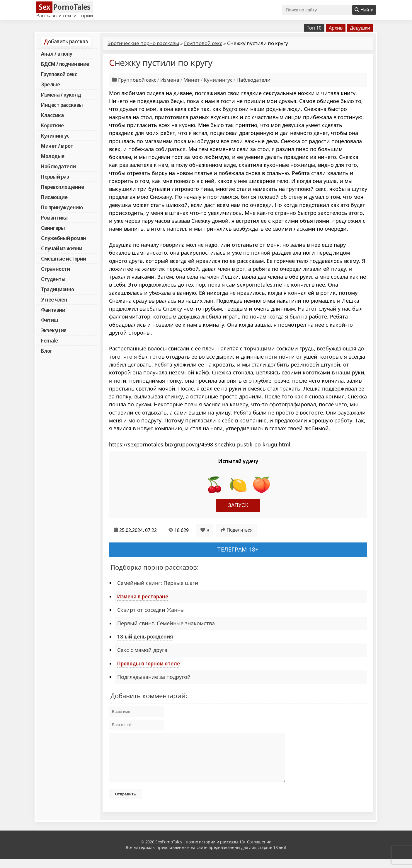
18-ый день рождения (145, 636)
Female (49, 340)
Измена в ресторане (143, 596)
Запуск (238, 505)
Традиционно (58, 289)
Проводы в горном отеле (149, 663)
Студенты (53, 279)
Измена (170, 80)
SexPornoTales (169, 851)
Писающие (54, 197)
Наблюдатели (58, 166)
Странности (55, 269)
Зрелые (50, 84)
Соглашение (259, 851)
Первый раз (55, 177)
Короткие (52, 125)
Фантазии (53, 310)
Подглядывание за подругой (154, 677)
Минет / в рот (57, 146)
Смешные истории (64, 258)
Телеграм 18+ (238, 549)
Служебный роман (64, 238)
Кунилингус (55, 136)
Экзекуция (54, 330)
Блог (47, 351)
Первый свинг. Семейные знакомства (166, 623)
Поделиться (237, 530)
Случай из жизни (62, 248)
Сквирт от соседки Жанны (151, 610)
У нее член (54, 299)
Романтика (54, 218)
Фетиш (50, 320)
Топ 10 (314, 28)
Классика (52, 115)
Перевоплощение (62, 187)
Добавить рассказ (66, 41)
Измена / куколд (61, 95)
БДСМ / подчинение (65, 64)
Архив (336, 28)
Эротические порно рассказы (143, 43)
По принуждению (62, 207)
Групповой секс (59, 74)
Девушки (360, 28)
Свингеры (53, 228)
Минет (191, 80)
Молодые (53, 156)
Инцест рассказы (62, 105)
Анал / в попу (57, 54)
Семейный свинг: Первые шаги (158, 583)
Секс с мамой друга (142, 650)
